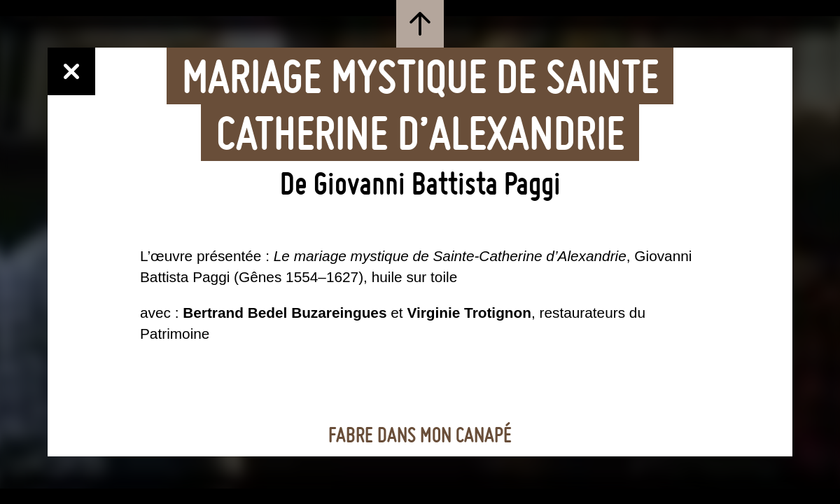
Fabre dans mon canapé (420, 435)
